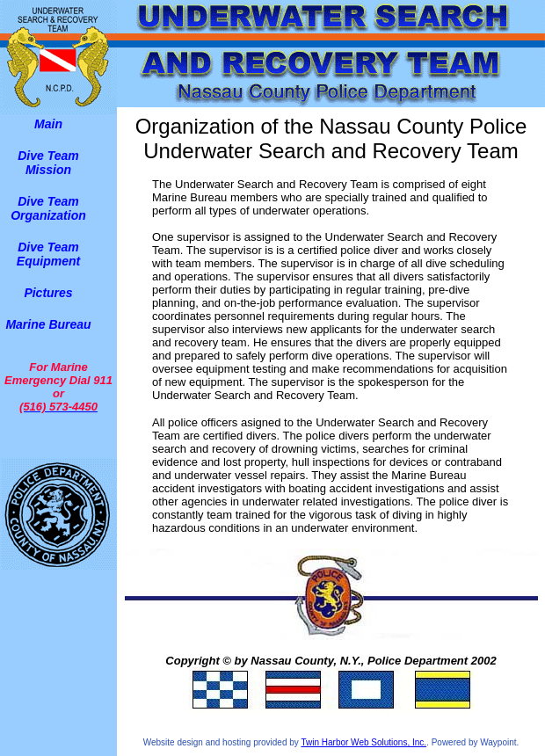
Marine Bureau (48, 324)
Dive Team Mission (48, 163)
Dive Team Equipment (48, 254)
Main (48, 124)
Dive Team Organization (48, 208)
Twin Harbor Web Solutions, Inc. (363, 742)
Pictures (48, 293)
